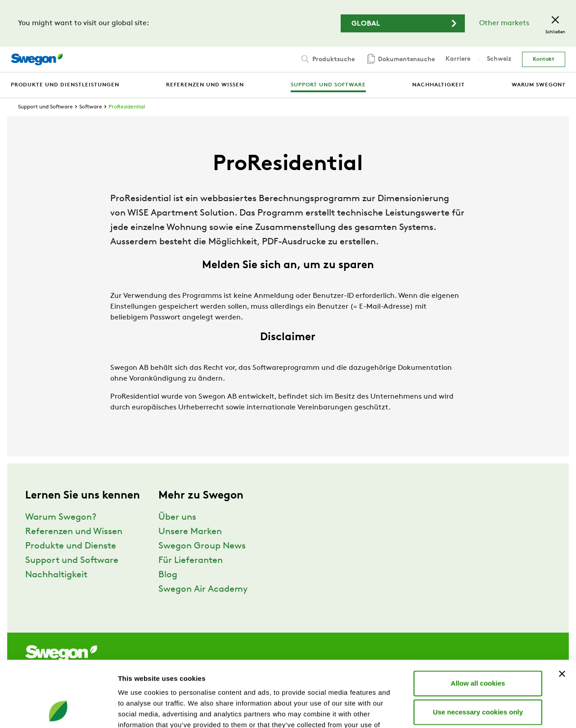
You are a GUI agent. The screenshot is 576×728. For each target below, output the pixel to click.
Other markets (504, 23)
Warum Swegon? (61, 517)
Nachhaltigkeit (56, 575)
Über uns (177, 517)
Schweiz (499, 59)
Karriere (458, 59)
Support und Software (45, 107)
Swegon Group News (202, 546)
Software (91, 107)
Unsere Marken (190, 532)
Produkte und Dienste (71, 546)
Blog (168, 575)
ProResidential (127, 107)
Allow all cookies (478, 621)
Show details (472, 710)
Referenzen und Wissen (74, 532)
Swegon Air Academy (203, 589)
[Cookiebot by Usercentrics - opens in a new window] (58, 710)
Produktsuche (327, 59)
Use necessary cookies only (478, 650)
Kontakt (544, 59)
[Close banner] (562, 612)
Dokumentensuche (400, 60)
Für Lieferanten (191, 561)
